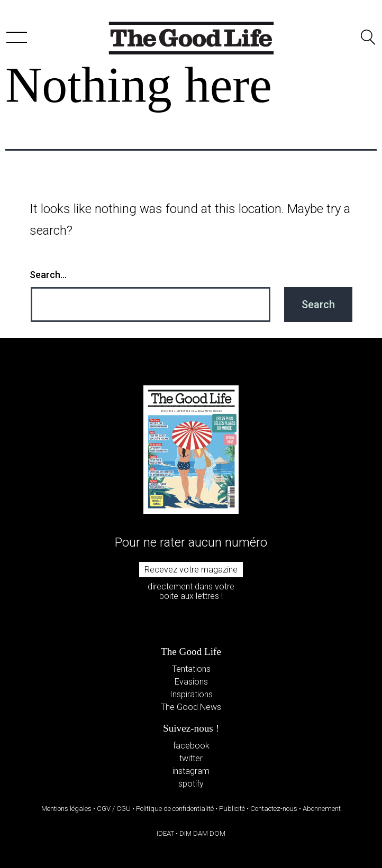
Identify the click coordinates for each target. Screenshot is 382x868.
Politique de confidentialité (175, 809)
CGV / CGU (114, 809)
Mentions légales (66, 809)
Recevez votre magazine (191, 570)
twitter (191, 758)
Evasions (191, 682)
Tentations (191, 669)
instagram (191, 771)
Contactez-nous (274, 809)
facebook (191, 746)
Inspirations (191, 694)
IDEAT (165, 833)
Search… (48, 275)
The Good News (191, 707)
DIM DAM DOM (202, 833)
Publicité (232, 809)
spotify (191, 784)
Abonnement (322, 809)
